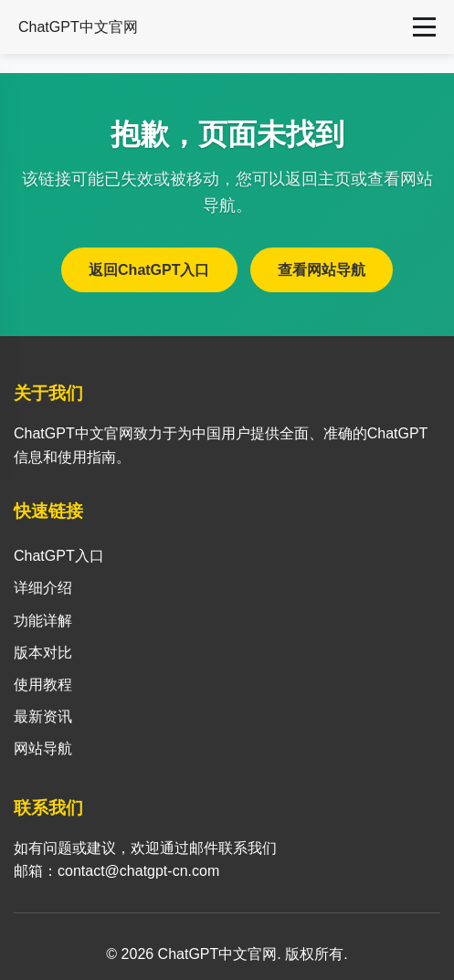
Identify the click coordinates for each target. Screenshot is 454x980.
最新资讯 (43, 717)
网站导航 (43, 748)
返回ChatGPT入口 (149, 270)
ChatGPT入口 (59, 556)
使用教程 (43, 685)
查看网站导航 (322, 270)
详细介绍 (43, 588)
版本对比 (43, 653)
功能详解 (43, 621)
